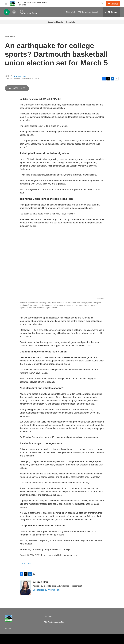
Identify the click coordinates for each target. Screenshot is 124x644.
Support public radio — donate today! (62, 22)
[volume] (14, 12)
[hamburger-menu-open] (6, 4)
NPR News (10, 36)
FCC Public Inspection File (54, 622)
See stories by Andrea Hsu (46, 590)
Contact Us (48, 617)
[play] (7, 12)
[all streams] (112, 12)
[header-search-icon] (102, 4)
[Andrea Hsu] (25, 588)
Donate (114, 4)
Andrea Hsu (20, 76)
